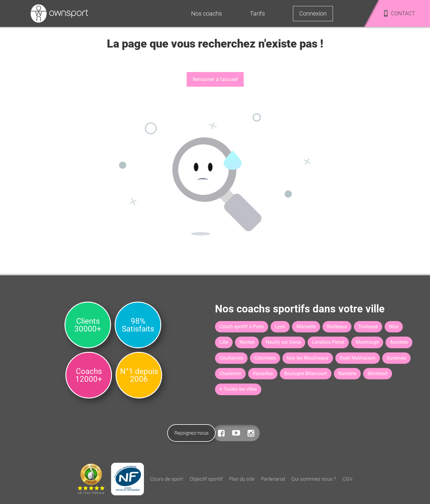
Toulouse (368, 327)
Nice (394, 327)
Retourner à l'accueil (215, 79)
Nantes (247, 342)
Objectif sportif (206, 479)
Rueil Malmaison (358, 358)
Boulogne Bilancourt (306, 374)
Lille (224, 342)
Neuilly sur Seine (283, 342)
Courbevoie (231, 358)
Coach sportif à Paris (242, 327)
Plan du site (242, 479)
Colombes (265, 358)
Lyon (280, 327)
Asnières (399, 342)
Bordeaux (337, 327)
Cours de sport (167, 479)
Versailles (263, 374)
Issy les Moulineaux (308, 358)
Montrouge (367, 342)
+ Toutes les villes (238, 389)
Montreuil (378, 374)
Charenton (230, 374)
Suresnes (396, 358)
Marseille (306, 327)
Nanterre (347, 374)
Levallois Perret (328, 342)
